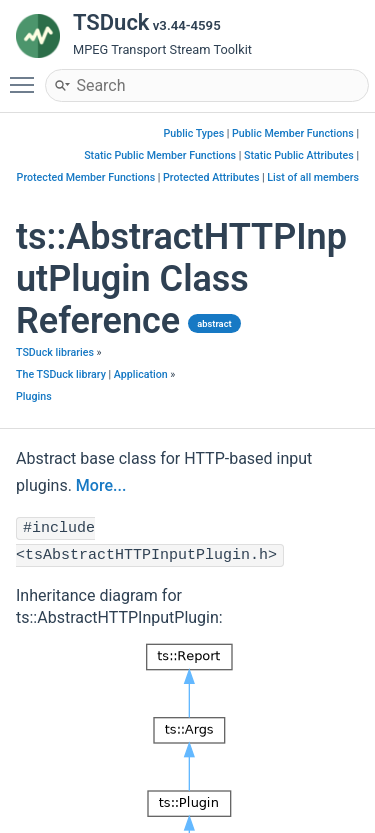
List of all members (313, 177)
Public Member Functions (293, 133)
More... (101, 485)
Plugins (34, 396)
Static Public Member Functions (160, 155)
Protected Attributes (211, 177)
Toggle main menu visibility (27, 76)
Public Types (194, 133)
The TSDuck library (61, 374)
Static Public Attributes (299, 155)
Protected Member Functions (86, 177)
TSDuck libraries (55, 352)
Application (141, 374)
